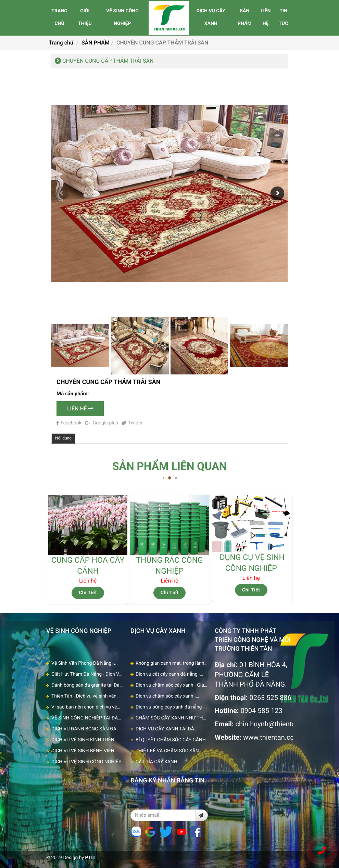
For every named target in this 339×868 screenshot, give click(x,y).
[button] (277, 193)
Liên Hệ (80, 409)
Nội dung (63, 438)
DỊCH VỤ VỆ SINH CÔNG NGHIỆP (86, 762)
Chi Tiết (88, 593)
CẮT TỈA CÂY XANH (156, 762)
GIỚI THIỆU (85, 17)
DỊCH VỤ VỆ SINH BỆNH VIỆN (83, 751)
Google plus (102, 423)
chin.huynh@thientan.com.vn (279, 724)
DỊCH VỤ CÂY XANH (211, 17)
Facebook (69, 423)
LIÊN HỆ (266, 17)
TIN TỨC (284, 17)
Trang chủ (61, 43)
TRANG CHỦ (59, 17)
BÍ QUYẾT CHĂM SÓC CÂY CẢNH (171, 740)
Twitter (132, 423)
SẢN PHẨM (245, 17)
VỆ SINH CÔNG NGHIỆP (122, 17)
